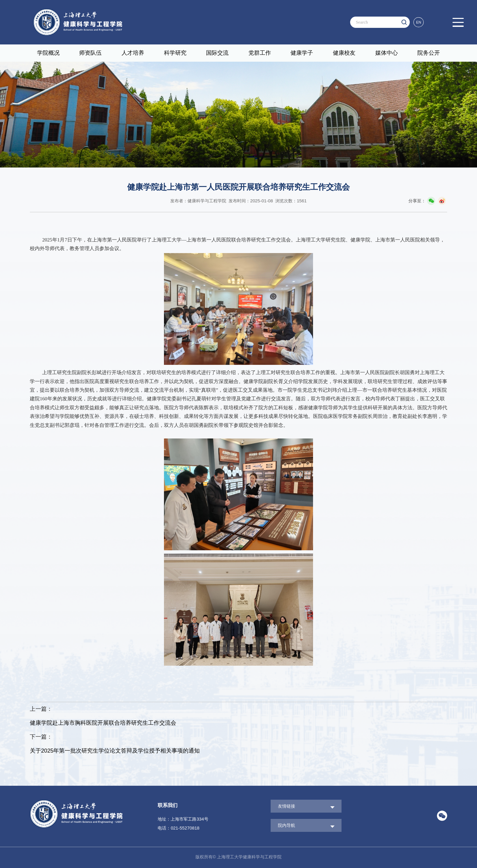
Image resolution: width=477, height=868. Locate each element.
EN (419, 22)
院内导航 (287, 825)
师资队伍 (90, 53)
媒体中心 (387, 53)
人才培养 (133, 53)
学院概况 (48, 53)
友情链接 (287, 806)
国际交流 (217, 53)
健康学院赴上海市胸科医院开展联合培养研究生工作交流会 (103, 723)
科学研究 (175, 53)
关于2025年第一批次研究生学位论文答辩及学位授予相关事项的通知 (115, 751)
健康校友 (344, 53)
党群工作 (260, 53)
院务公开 (429, 53)
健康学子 (302, 53)
